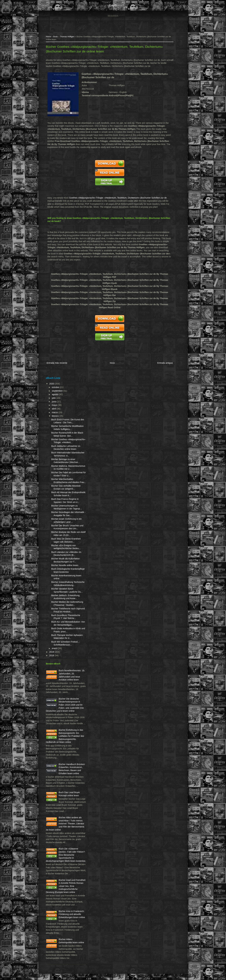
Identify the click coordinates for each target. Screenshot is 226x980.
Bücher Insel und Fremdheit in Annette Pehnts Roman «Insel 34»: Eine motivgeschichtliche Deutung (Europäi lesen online (66, 886)
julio (54, 398)
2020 (52, 384)
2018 (52, 655)
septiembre (57, 391)
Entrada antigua (165, 363)
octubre (56, 387)
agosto (55, 394)
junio (54, 402)
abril (54, 409)
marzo (55, 412)
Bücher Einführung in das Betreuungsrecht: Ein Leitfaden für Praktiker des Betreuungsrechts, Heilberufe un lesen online (65, 736)
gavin (113, 5)
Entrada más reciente (57, 363)
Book (56, 37)
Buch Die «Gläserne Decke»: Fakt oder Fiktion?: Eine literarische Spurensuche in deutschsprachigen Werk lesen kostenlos (66, 855)
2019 (52, 652)
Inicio (112, 363)
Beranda (113, 16)
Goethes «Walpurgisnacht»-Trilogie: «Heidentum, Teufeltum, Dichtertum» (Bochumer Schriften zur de (118, 198)
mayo (55, 405)
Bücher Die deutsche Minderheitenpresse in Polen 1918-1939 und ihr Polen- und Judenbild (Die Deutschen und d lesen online (65, 705)
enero (55, 648)
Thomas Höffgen (67, 37)
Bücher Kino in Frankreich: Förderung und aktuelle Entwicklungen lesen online (72, 914)
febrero (55, 416)
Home (48, 37)
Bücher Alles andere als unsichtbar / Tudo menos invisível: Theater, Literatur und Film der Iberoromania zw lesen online (65, 824)
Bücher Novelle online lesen (65, 565)
